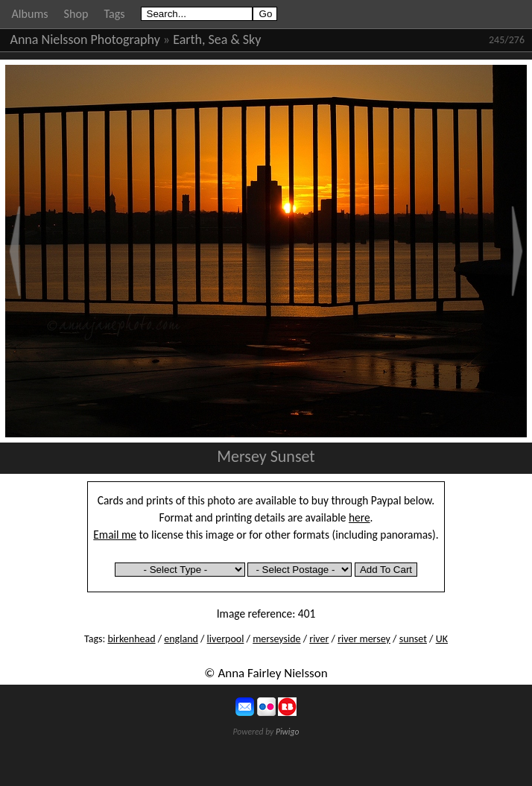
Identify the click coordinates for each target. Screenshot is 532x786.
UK (442, 639)
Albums (30, 14)
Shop (76, 14)
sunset (413, 639)
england (181, 639)
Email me (115, 535)
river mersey (364, 639)
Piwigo (288, 732)
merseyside (276, 639)
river (319, 639)
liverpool (226, 639)
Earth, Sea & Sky (217, 39)
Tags (114, 14)
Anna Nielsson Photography (85, 39)
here (360, 517)
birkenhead (131, 639)
